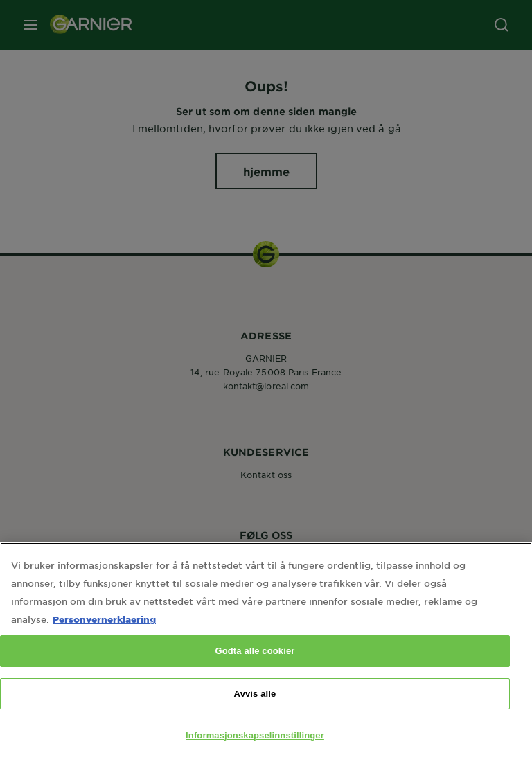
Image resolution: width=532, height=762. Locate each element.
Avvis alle (255, 710)
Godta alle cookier (255, 667)
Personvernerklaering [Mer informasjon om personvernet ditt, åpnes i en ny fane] (104, 635)
